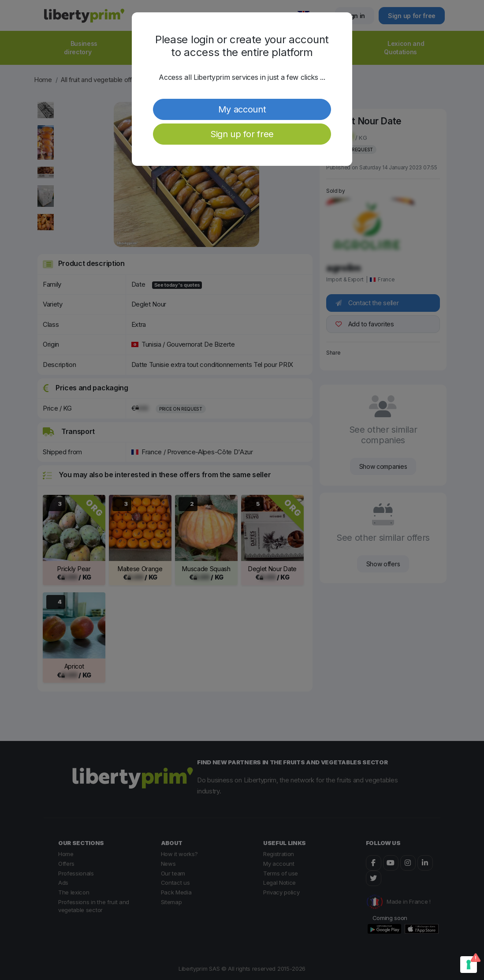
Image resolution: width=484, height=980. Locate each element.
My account (242, 109)
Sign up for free (242, 134)
